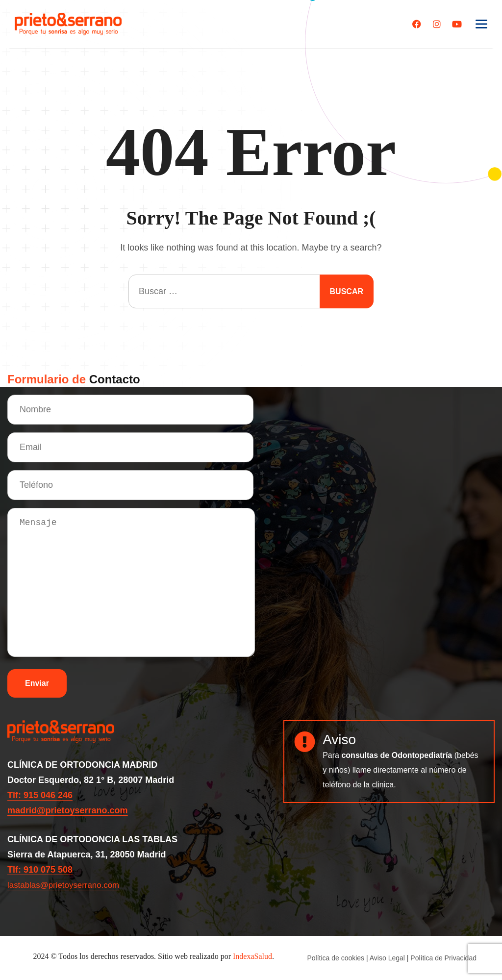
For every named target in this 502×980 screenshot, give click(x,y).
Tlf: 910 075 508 (40, 870)
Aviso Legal (387, 958)
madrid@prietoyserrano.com (68, 810)
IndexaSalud (252, 956)
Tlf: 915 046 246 (40, 795)
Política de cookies (336, 958)
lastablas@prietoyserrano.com (67, 885)
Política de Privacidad (443, 958)
